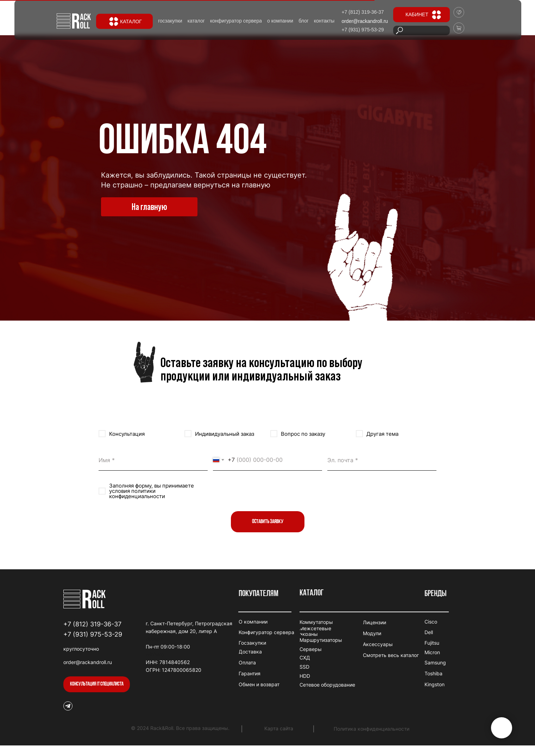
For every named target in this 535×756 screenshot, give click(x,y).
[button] (97, 684)
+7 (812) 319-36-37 (92, 624)
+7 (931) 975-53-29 (93, 634)
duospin (155, 639)
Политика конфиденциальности (372, 729)
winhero (155, 654)
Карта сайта (279, 728)
